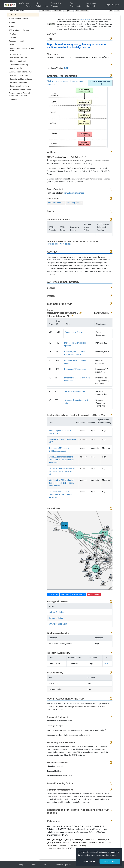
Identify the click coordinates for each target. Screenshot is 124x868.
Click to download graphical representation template (65, 83)
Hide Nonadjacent (78, 594)
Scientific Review (82, 11)
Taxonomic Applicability (19, 65)
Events (13, 45)
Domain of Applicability (19, 76)
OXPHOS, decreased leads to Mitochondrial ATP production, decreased (62, 460)
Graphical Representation (18, 18)
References (13, 100)
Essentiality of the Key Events (21, 79)
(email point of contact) (74, 193)
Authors (12, 22)
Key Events (29, 5)
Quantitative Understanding (20, 89)
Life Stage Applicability (19, 61)
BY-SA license (85, 19)
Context (13, 34)
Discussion (57, 11)
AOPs (21, 3)
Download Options (63, 865)
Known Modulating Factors (20, 86)
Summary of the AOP (17, 41)
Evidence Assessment (19, 83)
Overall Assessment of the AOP (21, 72)
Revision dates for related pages (61, 244)
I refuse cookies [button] (88, 861)
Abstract (12, 26)
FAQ (45, 865)
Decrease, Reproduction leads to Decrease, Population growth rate (62, 471)
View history (45, 11)
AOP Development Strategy (19, 30)
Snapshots (68, 11)
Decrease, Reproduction (75, 391)
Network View (15, 54)
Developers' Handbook (91, 5)
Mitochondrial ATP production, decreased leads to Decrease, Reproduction (62, 483)
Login (108, 5)
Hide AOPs (65, 594)
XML (117, 11)
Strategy (13, 37)
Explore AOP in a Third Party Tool (100, 83)
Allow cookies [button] (110, 861)
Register (116, 5)
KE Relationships (42, 5)
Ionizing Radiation (56, 612)
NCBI (106, 664)
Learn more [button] (111, 855)
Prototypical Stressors (56, 5)
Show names (53, 594)
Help (21, 865)
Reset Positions (94, 594)
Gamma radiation (56, 618)
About (34, 865)
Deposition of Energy (74, 332)
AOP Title (12, 14)
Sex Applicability (16, 68)
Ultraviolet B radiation (58, 624)
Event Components (75, 5)
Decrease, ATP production (75, 369)
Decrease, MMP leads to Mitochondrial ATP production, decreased (62, 495)
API (111, 11)
